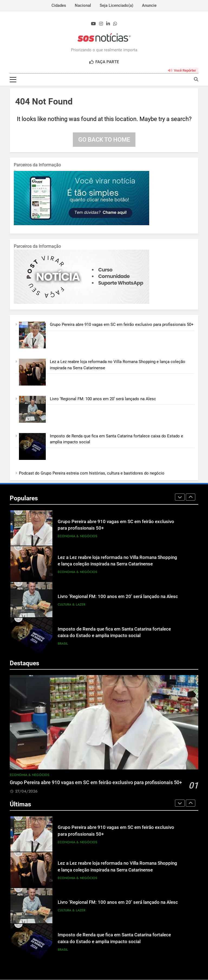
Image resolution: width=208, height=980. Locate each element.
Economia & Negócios (77, 536)
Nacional (83, 5)
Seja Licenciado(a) (116, 5)
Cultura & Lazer (71, 605)
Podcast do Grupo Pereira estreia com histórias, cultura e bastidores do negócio (92, 473)
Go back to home (104, 140)
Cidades (59, 5)
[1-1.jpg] (82, 224)
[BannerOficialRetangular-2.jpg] (82, 303)
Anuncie (149, 5)
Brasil (63, 644)
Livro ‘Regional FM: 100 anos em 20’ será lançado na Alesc (103, 399)
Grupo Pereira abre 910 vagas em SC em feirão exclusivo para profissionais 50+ (122, 325)
